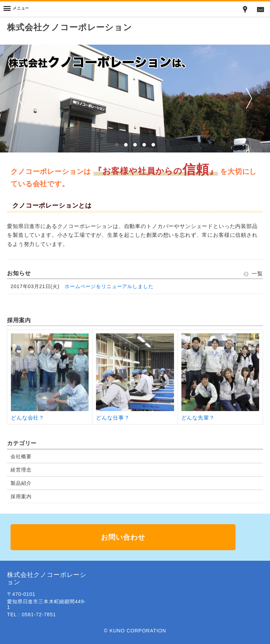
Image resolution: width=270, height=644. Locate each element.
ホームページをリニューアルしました (109, 286)
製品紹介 (21, 483)
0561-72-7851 (39, 614)
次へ (249, 98)
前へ (21, 98)
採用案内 (21, 496)
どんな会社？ (28, 418)
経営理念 (21, 470)
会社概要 (21, 456)
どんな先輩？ (198, 418)
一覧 (253, 274)
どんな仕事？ (113, 418)
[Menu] (16, 9)
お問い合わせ (123, 537)
